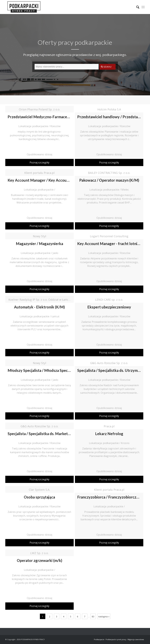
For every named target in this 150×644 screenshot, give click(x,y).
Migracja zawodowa (136, 639)
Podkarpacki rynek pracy (116, 639)
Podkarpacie (99, 639)
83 (93, 617)
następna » (104, 617)
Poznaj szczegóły (39, 162)
